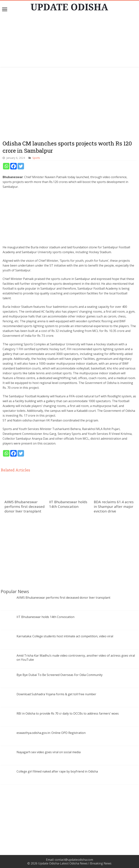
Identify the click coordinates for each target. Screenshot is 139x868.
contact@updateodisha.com (74, 860)
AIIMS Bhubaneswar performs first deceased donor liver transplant (25, 506)
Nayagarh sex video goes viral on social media (49, 752)
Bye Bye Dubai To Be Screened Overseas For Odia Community (60, 675)
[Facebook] (13, 166)
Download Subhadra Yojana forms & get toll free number (56, 694)
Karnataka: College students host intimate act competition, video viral (65, 636)
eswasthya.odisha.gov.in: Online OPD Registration (51, 733)
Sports (36, 158)
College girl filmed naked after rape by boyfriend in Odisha (57, 771)
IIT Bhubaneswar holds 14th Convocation (68, 504)
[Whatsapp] (6, 166)
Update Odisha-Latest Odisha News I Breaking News (75, 863)
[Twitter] (21, 166)
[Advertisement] (70, 41)
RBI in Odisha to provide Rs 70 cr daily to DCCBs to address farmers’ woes (68, 713)
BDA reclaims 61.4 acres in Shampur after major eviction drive (114, 506)
